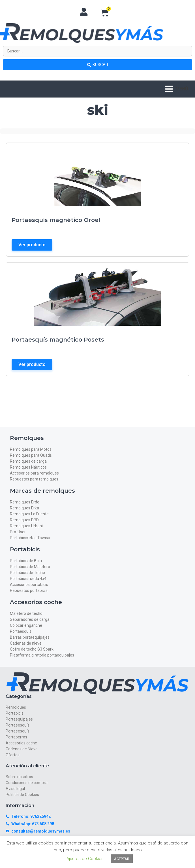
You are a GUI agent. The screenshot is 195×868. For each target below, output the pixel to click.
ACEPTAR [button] (122, 859)
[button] (177, 89)
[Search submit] (97, 65)
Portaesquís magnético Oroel (56, 220)
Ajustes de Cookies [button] (85, 859)
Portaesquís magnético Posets (58, 340)
